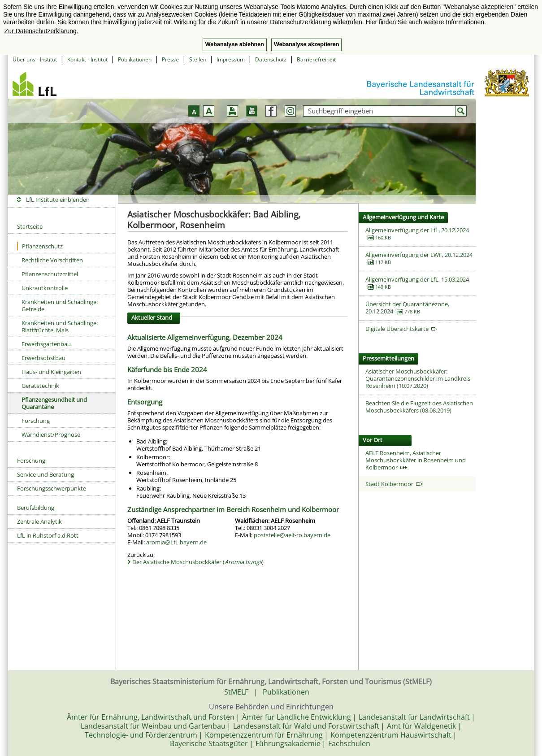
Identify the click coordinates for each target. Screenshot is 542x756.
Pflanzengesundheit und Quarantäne (54, 403)
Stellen (198, 59)
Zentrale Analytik (39, 521)
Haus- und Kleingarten (51, 372)
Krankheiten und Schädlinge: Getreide (60, 305)
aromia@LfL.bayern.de (176, 542)
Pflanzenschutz (40, 246)
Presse (170, 59)
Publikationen (135, 59)
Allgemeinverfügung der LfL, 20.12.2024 (417, 230)
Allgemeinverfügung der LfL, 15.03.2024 (417, 279)
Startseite (30, 226)
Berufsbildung (36, 508)
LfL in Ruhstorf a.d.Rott (48, 535)
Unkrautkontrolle (45, 288)
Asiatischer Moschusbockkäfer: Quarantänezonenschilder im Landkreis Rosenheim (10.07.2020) (418, 378)
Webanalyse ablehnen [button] (235, 44)
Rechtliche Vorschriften (52, 260)
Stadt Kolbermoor (394, 484)
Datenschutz (271, 59)
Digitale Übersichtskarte (401, 329)
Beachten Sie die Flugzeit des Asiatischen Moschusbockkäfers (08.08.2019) (419, 407)
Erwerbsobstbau (43, 358)
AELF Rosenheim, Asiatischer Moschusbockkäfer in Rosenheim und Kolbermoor (416, 460)
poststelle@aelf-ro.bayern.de (292, 535)
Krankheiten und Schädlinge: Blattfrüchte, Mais (60, 326)
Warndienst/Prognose (51, 434)
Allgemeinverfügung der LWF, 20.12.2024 (419, 255)
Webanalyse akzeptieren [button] (306, 44)
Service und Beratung (46, 474)
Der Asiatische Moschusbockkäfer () (198, 562)
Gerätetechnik (40, 386)
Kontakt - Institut (87, 59)
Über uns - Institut (35, 59)
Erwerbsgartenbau (46, 344)
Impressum (231, 59)
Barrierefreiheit (316, 59)
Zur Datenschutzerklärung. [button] (41, 31)
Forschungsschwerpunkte (52, 488)
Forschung (36, 421)
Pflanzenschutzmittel (50, 274)
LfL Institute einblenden (58, 200)
